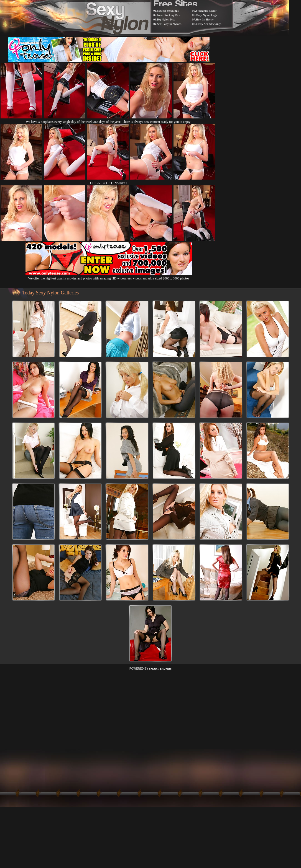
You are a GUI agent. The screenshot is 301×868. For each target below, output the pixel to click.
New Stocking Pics (169, 15)
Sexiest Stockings (168, 11)
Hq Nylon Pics (166, 19)
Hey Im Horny (205, 19)
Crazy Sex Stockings (209, 24)
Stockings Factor (206, 11)
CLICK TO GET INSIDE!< (109, 183)
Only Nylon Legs (206, 15)
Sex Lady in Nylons (169, 24)
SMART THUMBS (160, 669)
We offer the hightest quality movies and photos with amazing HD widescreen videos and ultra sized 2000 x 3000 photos (109, 276)
